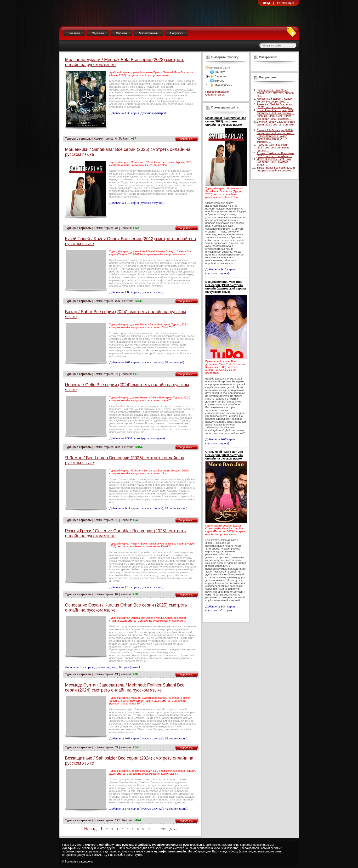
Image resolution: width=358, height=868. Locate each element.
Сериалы (98, 33)
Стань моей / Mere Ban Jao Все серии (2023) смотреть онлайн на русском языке (224, 455)
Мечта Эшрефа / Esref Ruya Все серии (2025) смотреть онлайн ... (274, 162)
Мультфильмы (148, 33)
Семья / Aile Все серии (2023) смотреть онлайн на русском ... (276, 132)
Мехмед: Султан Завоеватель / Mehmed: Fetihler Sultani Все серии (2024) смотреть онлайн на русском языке (125, 688)
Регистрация (285, 3)
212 (164, 829)
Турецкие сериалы (78, 139)
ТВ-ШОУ (220, 72)
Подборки (177, 33)
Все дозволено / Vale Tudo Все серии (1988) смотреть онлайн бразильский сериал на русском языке (226, 287)
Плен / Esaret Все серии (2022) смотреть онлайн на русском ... (276, 112)
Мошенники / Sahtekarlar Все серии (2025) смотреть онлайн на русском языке (226, 121)
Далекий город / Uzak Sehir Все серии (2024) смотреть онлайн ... (276, 125)
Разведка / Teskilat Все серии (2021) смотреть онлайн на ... (275, 106)
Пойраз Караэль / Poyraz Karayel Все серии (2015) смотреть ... (272, 139)
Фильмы (121, 33)
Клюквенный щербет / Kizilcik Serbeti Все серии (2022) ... (274, 100)
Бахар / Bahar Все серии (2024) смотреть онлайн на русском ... (276, 169)
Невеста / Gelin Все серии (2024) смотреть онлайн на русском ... (273, 148)
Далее (173, 829)
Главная (74, 33)
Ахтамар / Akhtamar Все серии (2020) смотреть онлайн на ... (275, 155)
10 (149, 829)
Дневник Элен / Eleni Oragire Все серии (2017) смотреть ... (275, 117)
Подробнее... (186, 139)
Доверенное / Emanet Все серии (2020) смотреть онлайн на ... (275, 93)
